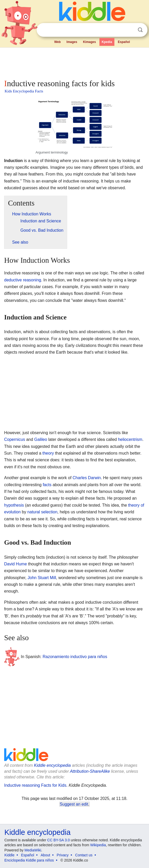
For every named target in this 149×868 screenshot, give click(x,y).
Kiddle (9, 855)
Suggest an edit (74, 804)
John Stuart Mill (42, 578)
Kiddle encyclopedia (52, 765)
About (46, 855)
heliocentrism (130, 439)
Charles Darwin (87, 478)
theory (48, 453)
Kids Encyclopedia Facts (24, 91)
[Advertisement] (74, 62)
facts (47, 485)
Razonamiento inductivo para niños (75, 657)
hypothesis (14, 505)
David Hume (15, 564)
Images (72, 42)
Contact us (84, 855)
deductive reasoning (23, 280)
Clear (130, 30)
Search (140, 30)
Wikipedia (98, 845)
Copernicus (15, 439)
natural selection (42, 512)
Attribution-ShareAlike (90, 771)
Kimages (89, 42)
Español (124, 42)
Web (57, 42)
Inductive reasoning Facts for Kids (35, 785)
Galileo (41, 439)
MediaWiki (33, 850)
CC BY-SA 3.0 (58, 840)
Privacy (63, 855)
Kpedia (107, 42)
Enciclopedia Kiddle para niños (29, 860)
